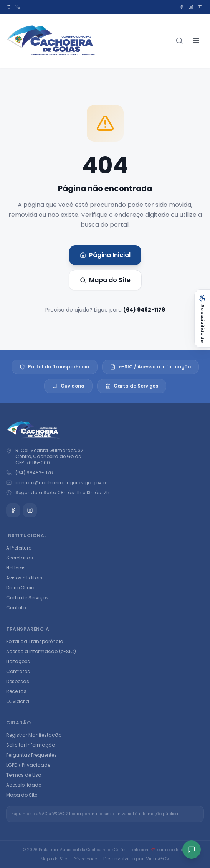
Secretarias (20, 558)
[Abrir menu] (196, 41)
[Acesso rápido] (192, 850)
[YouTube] (200, 7)
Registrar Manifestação (34, 735)
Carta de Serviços (132, 386)
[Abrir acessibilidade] (202, 318)
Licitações (18, 661)
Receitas (16, 691)
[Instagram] (191, 7)
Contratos (18, 671)
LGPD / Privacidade (28, 765)
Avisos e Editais (24, 578)
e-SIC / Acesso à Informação (150, 367)
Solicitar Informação (31, 745)
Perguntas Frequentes (31, 755)
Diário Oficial (21, 588)
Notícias (16, 568)
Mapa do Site (105, 280)
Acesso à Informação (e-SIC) (41, 651)
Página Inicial (105, 255)
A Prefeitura (19, 548)
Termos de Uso (24, 775)
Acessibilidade (24, 785)
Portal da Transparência (55, 367)
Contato (16, 608)
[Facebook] (182, 7)
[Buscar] (179, 41)
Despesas (18, 681)
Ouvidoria (68, 386)
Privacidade (85, 859)
